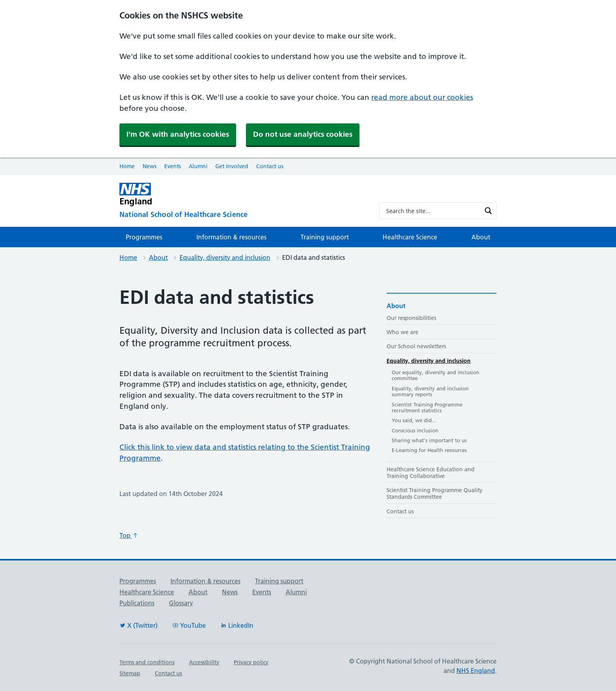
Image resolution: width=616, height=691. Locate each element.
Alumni (198, 166)
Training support (325, 237)
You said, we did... (414, 420)
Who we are (402, 332)
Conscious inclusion (415, 430)
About (481, 237)
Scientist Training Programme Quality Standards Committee (434, 493)
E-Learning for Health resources (429, 450)
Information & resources (231, 237)
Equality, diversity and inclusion (225, 257)
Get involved (232, 166)
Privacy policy (251, 662)
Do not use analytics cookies (303, 134)
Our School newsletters (416, 346)
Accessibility (204, 662)
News (149, 166)
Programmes (144, 237)
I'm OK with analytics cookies (178, 134)
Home (127, 166)
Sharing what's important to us (429, 440)
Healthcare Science (410, 237)
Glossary (181, 603)
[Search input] (433, 211)
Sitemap (130, 673)
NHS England (476, 671)
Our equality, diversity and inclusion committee (435, 375)
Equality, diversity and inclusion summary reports (430, 391)
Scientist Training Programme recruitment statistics (427, 408)
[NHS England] (243, 194)
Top (129, 535)
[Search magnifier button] (488, 211)
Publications (137, 603)
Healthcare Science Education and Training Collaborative (431, 473)
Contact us (270, 166)
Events (172, 166)
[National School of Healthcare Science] (243, 215)
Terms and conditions (147, 662)
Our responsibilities (411, 318)
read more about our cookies (422, 97)
